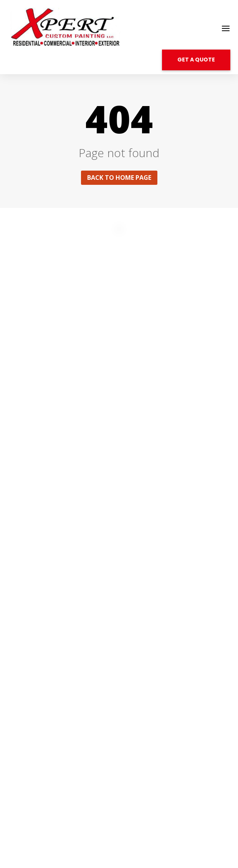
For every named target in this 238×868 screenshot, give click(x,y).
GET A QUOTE (196, 60)
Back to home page (119, 178)
